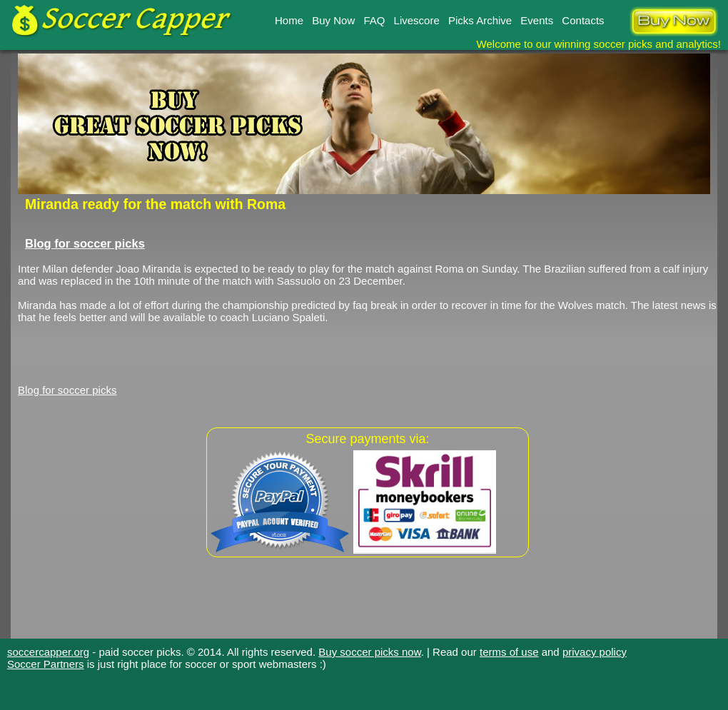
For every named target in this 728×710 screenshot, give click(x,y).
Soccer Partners (46, 664)
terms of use (509, 652)
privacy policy (595, 652)
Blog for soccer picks (85, 243)
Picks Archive (480, 20)
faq (360, 305)
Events (537, 20)
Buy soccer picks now (369, 652)
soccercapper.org (48, 652)
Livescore (417, 20)
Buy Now (333, 20)
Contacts (583, 20)
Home (289, 20)
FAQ (374, 20)
